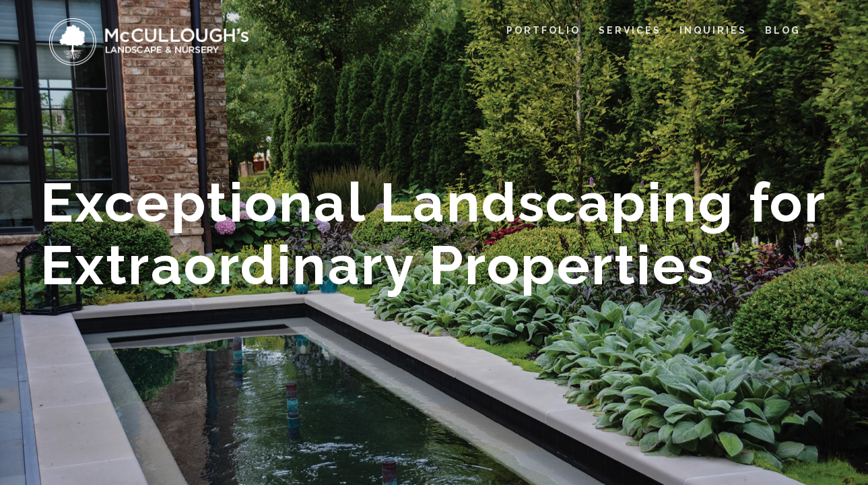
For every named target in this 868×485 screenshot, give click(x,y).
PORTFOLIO (543, 30)
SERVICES (630, 30)
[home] (149, 42)
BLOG (783, 30)
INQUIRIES (713, 30)
